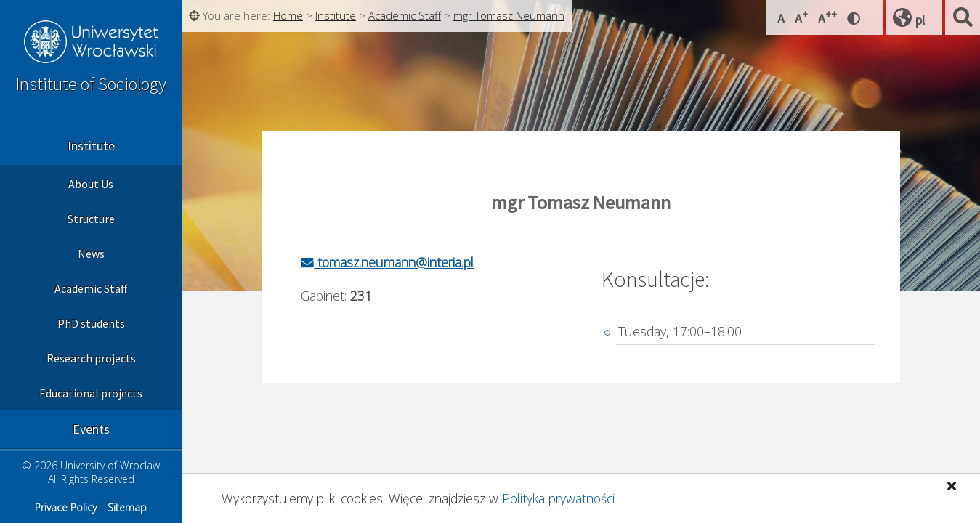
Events (91, 429)
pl (920, 20)
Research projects (91, 358)
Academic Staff (91, 288)
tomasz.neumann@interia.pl (387, 262)
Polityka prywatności (558, 498)
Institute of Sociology (91, 84)
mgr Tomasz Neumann (509, 15)
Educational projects (91, 393)
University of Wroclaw (91, 44)
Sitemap (127, 507)
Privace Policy (66, 507)
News (91, 254)
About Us (91, 184)
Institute (91, 146)
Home (288, 15)
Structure (91, 219)
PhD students (91, 323)
